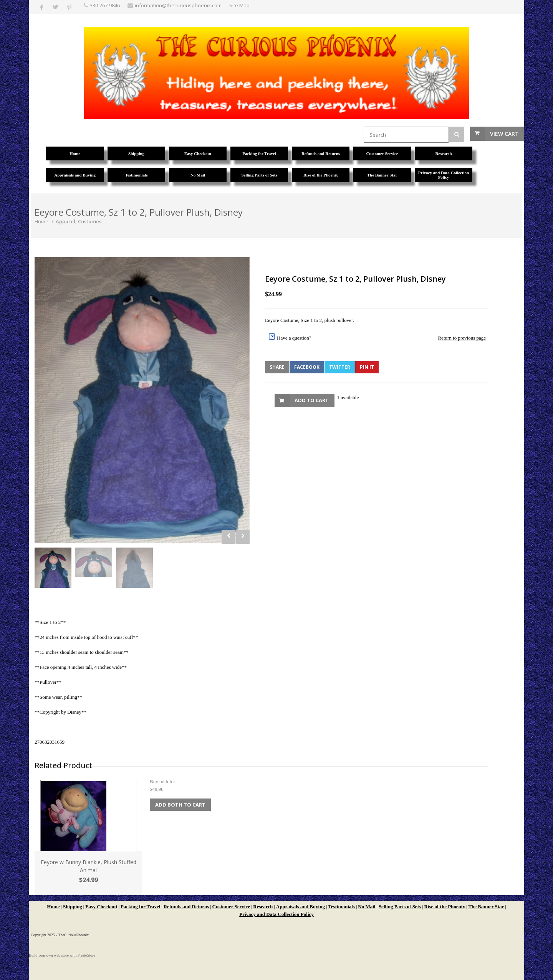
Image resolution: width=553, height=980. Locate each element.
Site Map (239, 5)
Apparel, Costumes (79, 221)
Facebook (307, 367)
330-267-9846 (105, 5)
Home (41, 221)
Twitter (340, 367)
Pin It (367, 367)
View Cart (504, 134)
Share (277, 367)
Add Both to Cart (180, 805)
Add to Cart (312, 400)
